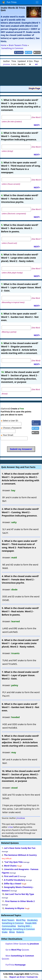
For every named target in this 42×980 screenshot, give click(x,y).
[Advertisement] (21, 76)
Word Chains (10, 866)
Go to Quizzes (17, 950)
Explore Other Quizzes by (22, 944)
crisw (10, 827)
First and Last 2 (12, 876)
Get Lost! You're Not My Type (20, 894)
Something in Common (13, 923)
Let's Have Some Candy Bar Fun (20, 848)
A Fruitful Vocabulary (15, 880)
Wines (12, 932)
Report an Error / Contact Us (24, 977)
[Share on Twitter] (29, 52)
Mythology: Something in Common (18, 929)
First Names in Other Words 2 (20, 901)
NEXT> (37, 125)
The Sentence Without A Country (20, 855)
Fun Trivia (9, 2)
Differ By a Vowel (13, 884)
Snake (5, 932)
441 (36, 64)
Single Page (34, 88)
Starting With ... (25, 926)
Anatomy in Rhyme (15, 908)
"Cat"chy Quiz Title (13, 862)
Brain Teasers (8, 920)
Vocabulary (32, 920)
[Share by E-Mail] (37, 52)
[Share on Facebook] (19, 52)
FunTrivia (16, 965)
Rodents (20, 932)
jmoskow (6, 64)
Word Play (21, 920)
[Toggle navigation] (37, 2)
